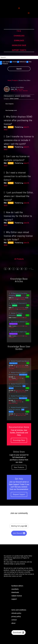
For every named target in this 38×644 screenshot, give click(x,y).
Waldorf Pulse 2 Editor (20, 365)
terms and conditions (19, 610)
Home (9, 80)
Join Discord (18, 533)
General (18, 295)
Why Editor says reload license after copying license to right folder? (18, 236)
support (14, 599)
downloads (15, 592)
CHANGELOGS (19, 36)
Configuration (13, 324)
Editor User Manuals (21, 367)
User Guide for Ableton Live (18, 322)
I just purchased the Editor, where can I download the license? (19, 196)
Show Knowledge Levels (11, 110)
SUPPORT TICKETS (19, 50)
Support (25, 318)
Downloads (17, 632)
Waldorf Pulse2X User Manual (19, 361)
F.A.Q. (19, 31)
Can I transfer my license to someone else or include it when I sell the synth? (19, 140)
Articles (20, 91)
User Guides (13, 91)
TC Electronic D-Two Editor (19, 298)
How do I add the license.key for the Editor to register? (18, 216)
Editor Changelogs (21, 299)
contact (14, 620)
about (13, 623)
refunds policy (16, 613)
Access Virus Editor (17, 87)
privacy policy (16, 616)
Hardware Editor (20, 89)
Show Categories (9, 104)
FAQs (11, 127)
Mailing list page (18, 526)
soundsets (15, 589)
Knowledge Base (19, 440)
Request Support (19, 494)
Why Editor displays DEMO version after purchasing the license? (18, 120)
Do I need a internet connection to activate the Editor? (17, 176)
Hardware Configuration (22, 309)
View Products (19, 467)
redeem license (17, 596)
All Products (19, 259)
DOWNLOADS (19, 41)
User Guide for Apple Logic (18, 332)
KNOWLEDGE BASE (19, 45)
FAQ (17, 91)
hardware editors (17, 586)
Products (15, 80)
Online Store (25, 91)
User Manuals (13, 363)
